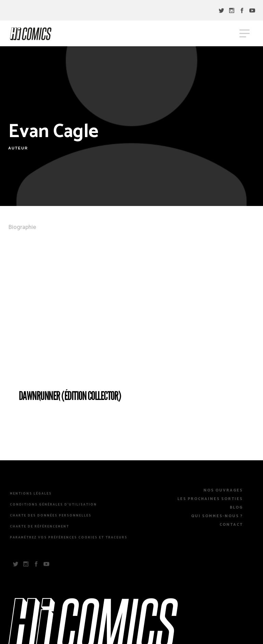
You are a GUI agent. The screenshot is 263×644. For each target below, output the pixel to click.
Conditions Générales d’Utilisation (53, 505)
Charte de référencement (40, 527)
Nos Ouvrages (223, 490)
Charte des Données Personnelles (51, 516)
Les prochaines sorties (210, 499)
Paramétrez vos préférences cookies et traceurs (69, 538)
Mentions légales (31, 494)
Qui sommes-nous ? (217, 516)
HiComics (31, 34)
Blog (236, 508)
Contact (231, 525)
